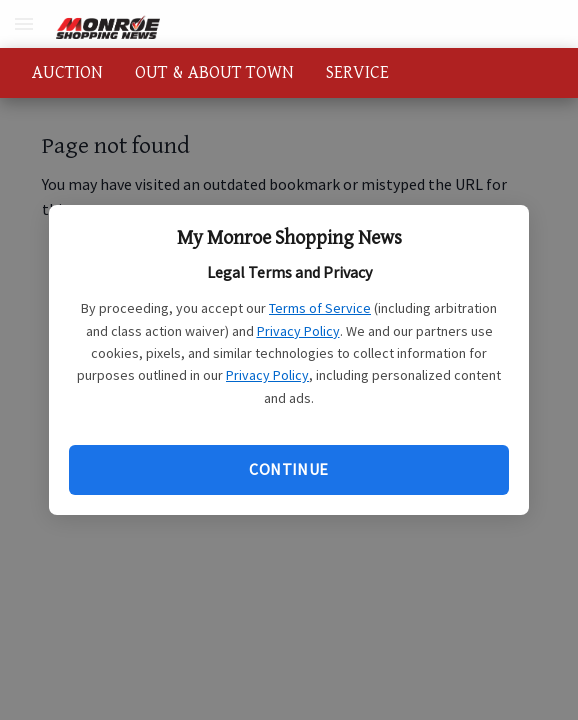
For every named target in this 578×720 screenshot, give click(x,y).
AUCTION (67, 73)
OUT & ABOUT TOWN (214, 73)
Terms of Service (320, 308)
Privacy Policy (298, 331)
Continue (288, 469)
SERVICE (357, 73)
